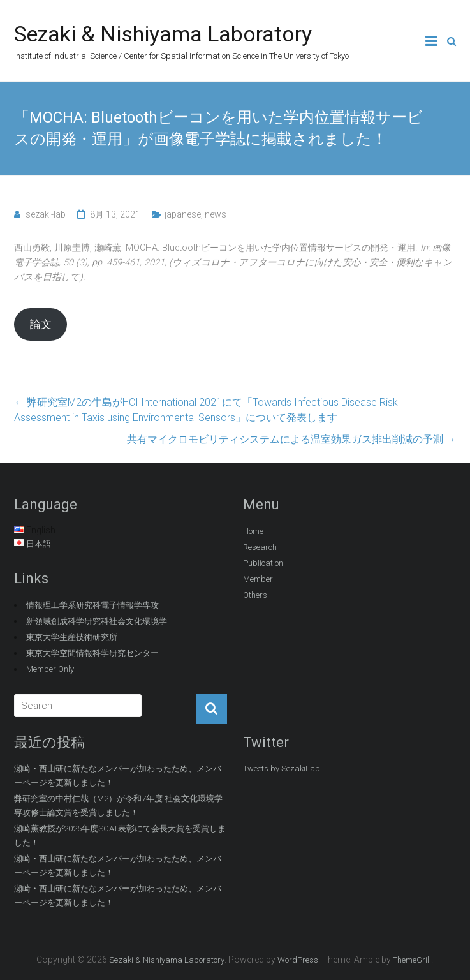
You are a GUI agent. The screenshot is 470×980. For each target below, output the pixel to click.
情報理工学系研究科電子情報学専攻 (92, 605)
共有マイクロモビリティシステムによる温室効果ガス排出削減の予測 (291, 439)
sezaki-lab (46, 214)
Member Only (50, 669)
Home (253, 531)
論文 (41, 324)
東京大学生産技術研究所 (72, 637)
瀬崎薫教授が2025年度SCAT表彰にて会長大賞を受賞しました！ (120, 835)
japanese (183, 214)
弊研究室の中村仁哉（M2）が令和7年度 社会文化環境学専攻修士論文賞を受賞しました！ (118, 806)
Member (258, 579)
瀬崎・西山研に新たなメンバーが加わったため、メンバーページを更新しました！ (118, 776)
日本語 (39, 544)
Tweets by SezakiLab (282, 768)
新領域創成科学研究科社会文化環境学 (97, 621)
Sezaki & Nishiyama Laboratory (163, 34)
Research (260, 547)
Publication (263, 563)
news (216, 214)
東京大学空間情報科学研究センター (92, 653)
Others (255, 595)
